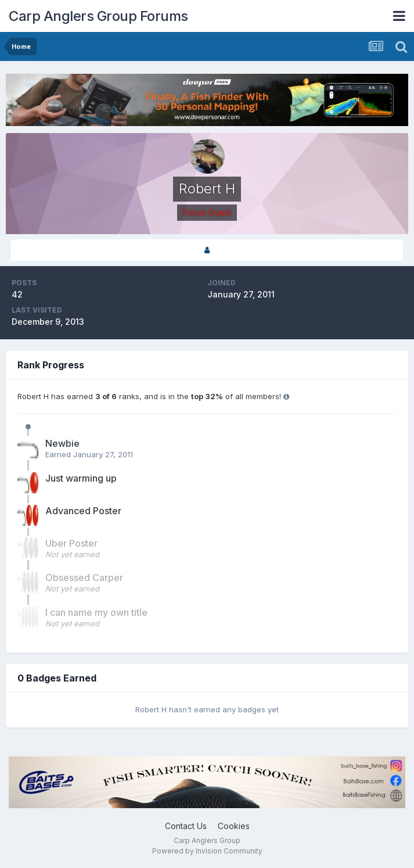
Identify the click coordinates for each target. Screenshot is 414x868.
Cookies (234, 826)
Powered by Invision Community (207, 851)
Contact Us (186, 826)
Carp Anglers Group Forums (98, 16)
